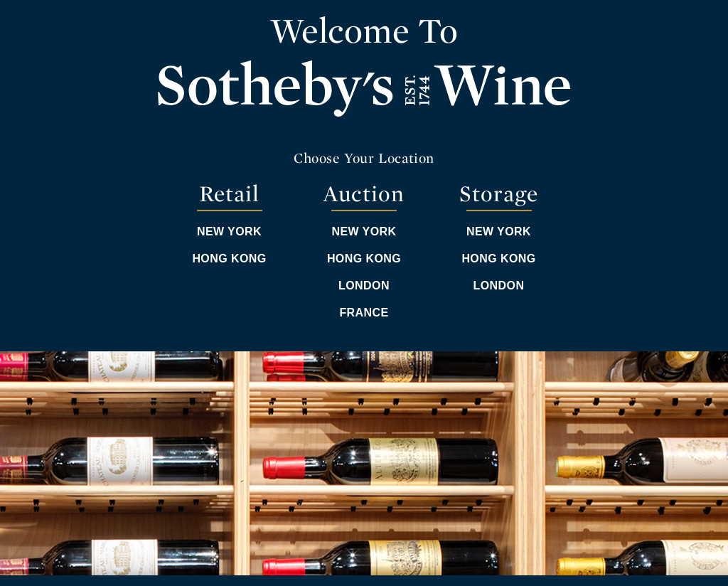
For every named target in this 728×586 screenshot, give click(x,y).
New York (229, 231)
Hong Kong (229, 259)
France (364, 313)
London (364, 286)
